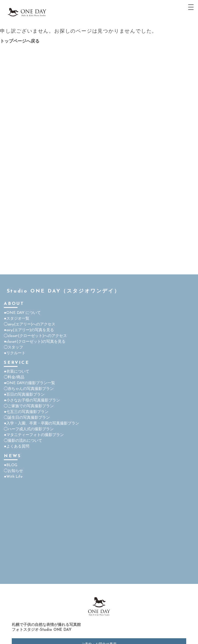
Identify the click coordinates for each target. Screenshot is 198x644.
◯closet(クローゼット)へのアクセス (35, 336)
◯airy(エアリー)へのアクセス (30, 324)
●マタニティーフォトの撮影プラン (34, 435)
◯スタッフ (13, 348)
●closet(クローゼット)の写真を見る (35, 342)
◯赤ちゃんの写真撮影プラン (29, 389)
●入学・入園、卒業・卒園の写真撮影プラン (41, 424)
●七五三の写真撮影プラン (26, 412)
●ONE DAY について (22, 313)
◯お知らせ (13, 471)
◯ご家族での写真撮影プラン (29, 406)
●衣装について (16, 372)
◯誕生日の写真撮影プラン (27, 418)
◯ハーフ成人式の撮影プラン (29, 429)
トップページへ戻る (20, 41)
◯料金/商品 (14, 377)
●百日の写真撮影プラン (24, 395)
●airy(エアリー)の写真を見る (29, 330)
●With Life (13, 477)
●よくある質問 (16, 447)
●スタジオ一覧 (16, 319)
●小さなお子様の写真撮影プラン (32, 400)
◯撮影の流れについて (23, 441)
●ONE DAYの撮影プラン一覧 (29, 383)
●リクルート (15, 353)
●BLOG (10, 465)
